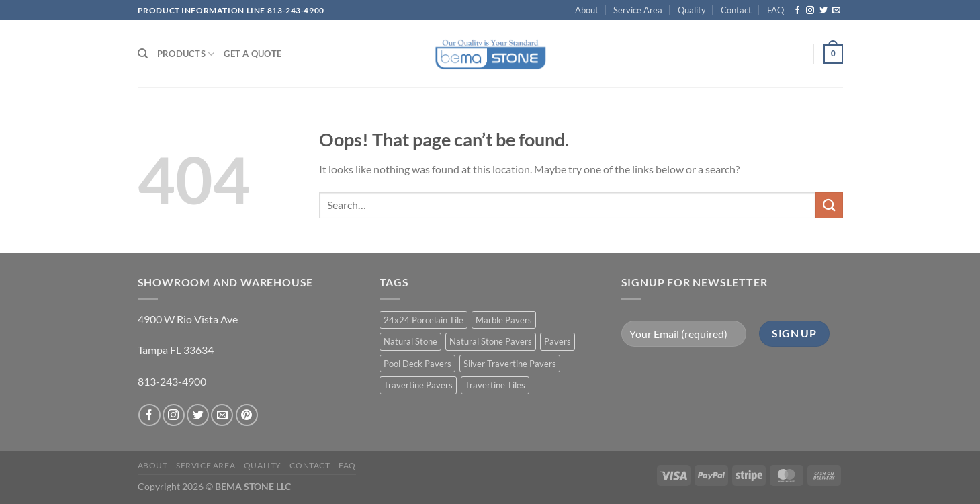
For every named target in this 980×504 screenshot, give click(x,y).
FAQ (775, 10)
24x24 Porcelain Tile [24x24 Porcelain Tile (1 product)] (424, 320)
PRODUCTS (186, 54)
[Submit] (829, 205)
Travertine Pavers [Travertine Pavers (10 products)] (418, 385)
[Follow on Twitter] (823, 11)
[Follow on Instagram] (810, 11)
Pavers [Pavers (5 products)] (558, 341)
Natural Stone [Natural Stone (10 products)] (410, 341)
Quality (692, 10)
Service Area (638, 10)
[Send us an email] (836, 11)
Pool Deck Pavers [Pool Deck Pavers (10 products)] (417, 364)
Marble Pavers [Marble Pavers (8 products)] (504, 320)
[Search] (143, 54)
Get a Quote (253, 54)
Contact (736, 10)
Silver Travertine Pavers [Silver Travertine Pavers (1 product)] (510, 364)
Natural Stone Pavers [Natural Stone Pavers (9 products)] (491, 341)
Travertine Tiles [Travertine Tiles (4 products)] (495, 385)
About (587, 10)
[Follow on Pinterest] (247, 415)
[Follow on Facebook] (797, 11)
